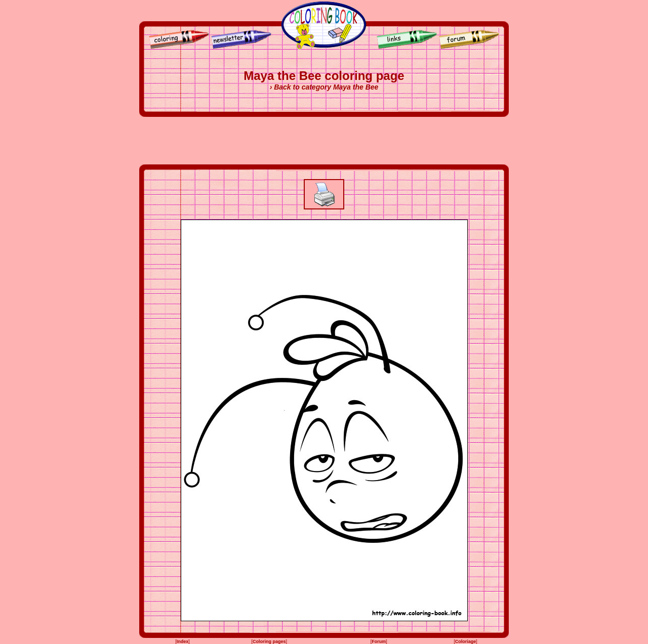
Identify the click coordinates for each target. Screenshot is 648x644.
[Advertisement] (324, 141)
